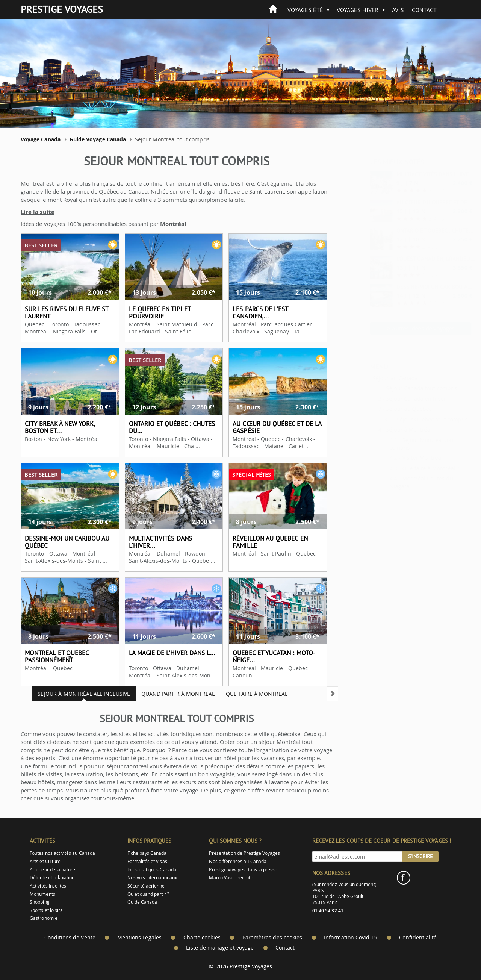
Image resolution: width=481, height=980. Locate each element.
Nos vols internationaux (152, 878)
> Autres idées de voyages (402, 328)
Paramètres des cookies (272, 938)
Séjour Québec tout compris (414, 419)
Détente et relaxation (52, 878)
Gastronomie (44, 918)
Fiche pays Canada (147, 853)
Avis (398, 10)
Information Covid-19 (351, 938)
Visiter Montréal (404, 458)
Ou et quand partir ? (148, 894)
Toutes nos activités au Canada (62, 853)
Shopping (39, 902)
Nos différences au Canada (238, 861)
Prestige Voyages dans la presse (243, 870)
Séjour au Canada (377, 378)
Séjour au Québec (390, 409)
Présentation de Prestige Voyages (244, 853)
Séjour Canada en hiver (397, 399)
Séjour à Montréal (390, 429)
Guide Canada (142, 902)
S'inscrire (420, 856)
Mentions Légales (139, 938)
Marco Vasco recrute (231, 878)
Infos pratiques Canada (152, 870)
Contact (424, 10)
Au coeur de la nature (52, 870)
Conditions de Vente (70, 938)
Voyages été (306, 10)
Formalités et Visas (147, 861)
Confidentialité (418, 938)
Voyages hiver (358, 10)
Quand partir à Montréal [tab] (172, 694)
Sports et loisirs (46, 910)
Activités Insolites (48, 886)
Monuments (42, 894)
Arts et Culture (45, 861)
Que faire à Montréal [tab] (251, 694)
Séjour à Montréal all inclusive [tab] (78, 694)
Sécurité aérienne (146, 886)
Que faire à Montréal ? (412, 468)
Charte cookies (202, 938)
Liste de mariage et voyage (220, 948)
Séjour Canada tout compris (403, 388)
